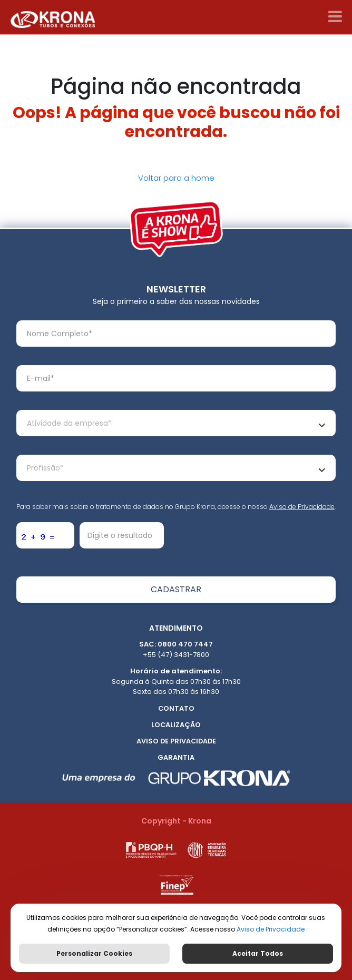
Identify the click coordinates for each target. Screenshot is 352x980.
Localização (176, 725)
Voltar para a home (176, 178)
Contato (176, 708)
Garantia (176, 757)
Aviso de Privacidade (302, 507)
